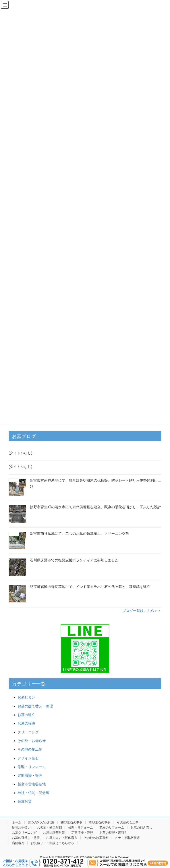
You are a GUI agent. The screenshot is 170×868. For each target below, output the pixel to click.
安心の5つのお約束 (41, 822)
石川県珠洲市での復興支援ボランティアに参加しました (74, 560)
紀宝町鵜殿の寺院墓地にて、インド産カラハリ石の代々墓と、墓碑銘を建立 (90, 587)
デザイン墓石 (28, 758)
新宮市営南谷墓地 (32, 784)
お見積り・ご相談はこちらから (52, 843)
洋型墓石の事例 (100, 822)
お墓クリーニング (24, 833)
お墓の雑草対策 (54, 833)
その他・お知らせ (32, 741)
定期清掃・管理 (30, 776)
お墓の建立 (26, 715)
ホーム (17, 822)
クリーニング (28, 732)
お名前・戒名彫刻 (49, 827)
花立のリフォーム (112, 827)
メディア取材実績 (127, 838)
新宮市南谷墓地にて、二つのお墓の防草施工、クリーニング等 (79, 534)
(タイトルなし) (20, 453)
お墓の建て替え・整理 (35, 706)
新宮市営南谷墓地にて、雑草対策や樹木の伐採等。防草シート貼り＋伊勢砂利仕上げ (95, 483)
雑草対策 (25, 802)
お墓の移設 (26, 723)
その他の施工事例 (96, 838)
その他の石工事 (128, 822)
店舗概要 (18, 843)
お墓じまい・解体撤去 (62, 838)
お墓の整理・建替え (113, 833)
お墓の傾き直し (141, 827)
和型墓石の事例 (71, 822)
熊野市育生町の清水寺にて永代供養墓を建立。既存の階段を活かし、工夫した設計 (95, 507)
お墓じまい (26, 697)
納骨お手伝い (21, 827)
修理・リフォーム (32, 767)
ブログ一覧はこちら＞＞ (142, 611)
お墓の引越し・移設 (26, 838)
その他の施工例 (30, 749)
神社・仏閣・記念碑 (35, 793)
